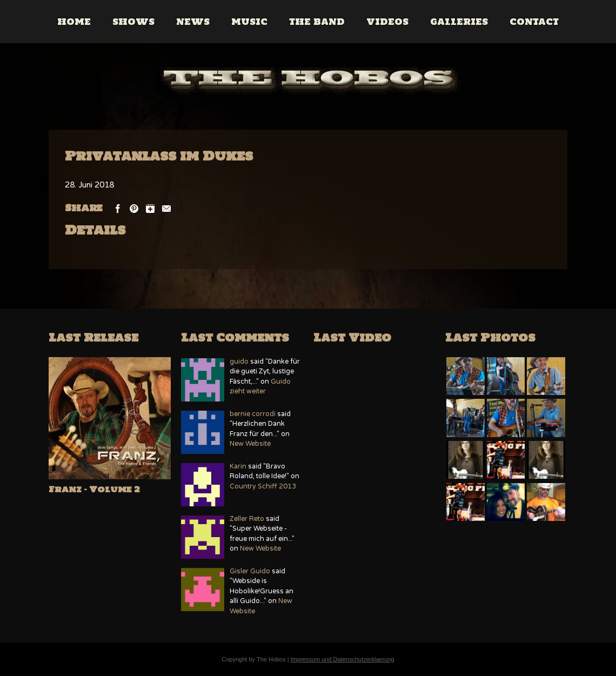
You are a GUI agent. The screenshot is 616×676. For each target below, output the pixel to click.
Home (75, 22)
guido (239, 362)
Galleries (460, 22)
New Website (250, 444)
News (193, 22)
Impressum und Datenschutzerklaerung (343, 659)
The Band (317, 22)
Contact (535, 22)
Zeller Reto (247, 519)
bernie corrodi (253, 414)
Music (250, 22)
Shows (134, 22)
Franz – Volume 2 (94, 489)
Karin (238, 467)
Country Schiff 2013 (263, 487)
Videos (388, 22)
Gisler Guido (250, 571)
